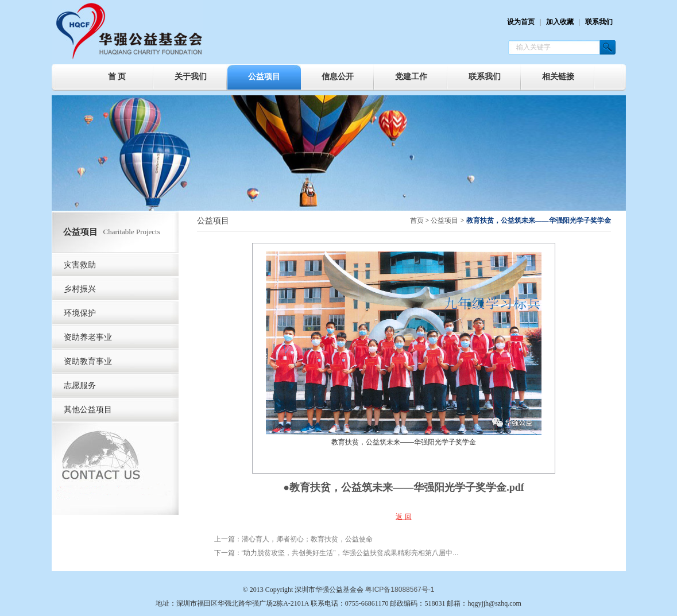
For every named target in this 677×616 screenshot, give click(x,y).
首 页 (117, 77)
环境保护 (80, 313)
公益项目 (264, 77)
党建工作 (411, 77)
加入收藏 (560, 22)
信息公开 (338, 77)
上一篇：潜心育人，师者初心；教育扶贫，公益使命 (293, 539)
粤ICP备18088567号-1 (400, 590)
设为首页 (521, 22)
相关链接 (558, 77)
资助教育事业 (88, 361)
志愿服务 (80, 386)
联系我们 (599, 22)
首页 (417, 220)
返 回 (403, 517)
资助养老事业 (88, 337)
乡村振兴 (80, 289)
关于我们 (191, 77)
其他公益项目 (88, 410)
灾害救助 (80, 265)
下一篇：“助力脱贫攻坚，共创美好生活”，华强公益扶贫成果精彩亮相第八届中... (336, 553)
